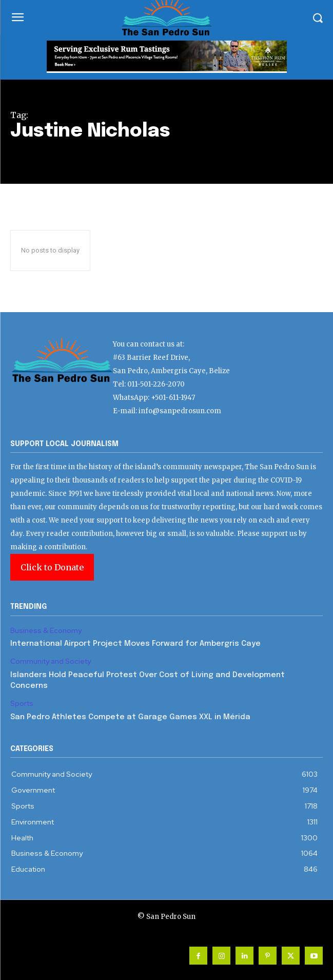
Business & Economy (46, 631)
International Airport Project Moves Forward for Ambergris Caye (135, 644)
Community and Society (51, 661)
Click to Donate (52, 567)
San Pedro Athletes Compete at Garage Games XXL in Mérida (130, 717)
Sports (22, 704)
